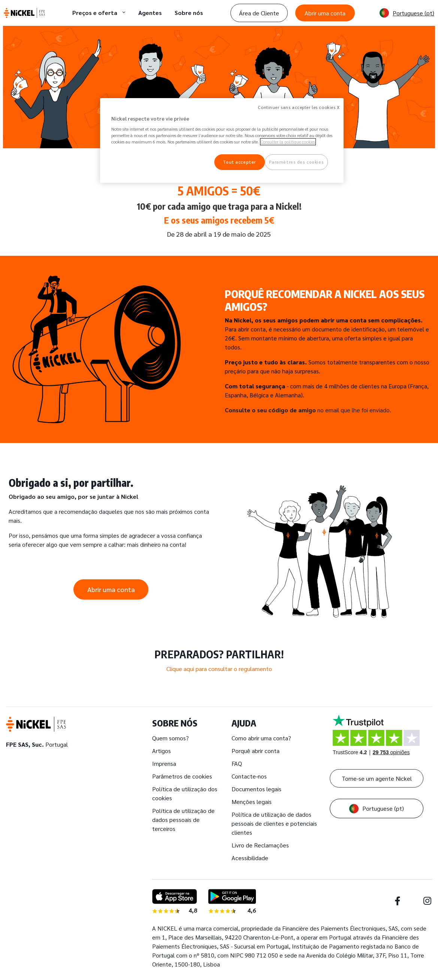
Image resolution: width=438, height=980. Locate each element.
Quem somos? (170, 738)
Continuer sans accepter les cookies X (299, 107)
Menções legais (252, 802)
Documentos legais (256, 789)
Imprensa (164, 763)
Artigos (161, 751)
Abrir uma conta (325, 13)
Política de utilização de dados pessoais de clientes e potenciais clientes (274, 823)
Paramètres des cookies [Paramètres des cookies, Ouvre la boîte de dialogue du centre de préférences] (297, 162)
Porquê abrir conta (256, 751)
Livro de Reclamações (260, 845)
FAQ (237, 763)
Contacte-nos (249, 776)
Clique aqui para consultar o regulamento (219, 669)
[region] (222, 141)
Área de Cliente (259, 13)
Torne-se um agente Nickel (377, 778)
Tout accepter (239, 162)
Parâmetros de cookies (182, 776)
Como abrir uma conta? (261, 738)
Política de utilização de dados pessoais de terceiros (183, 820)
